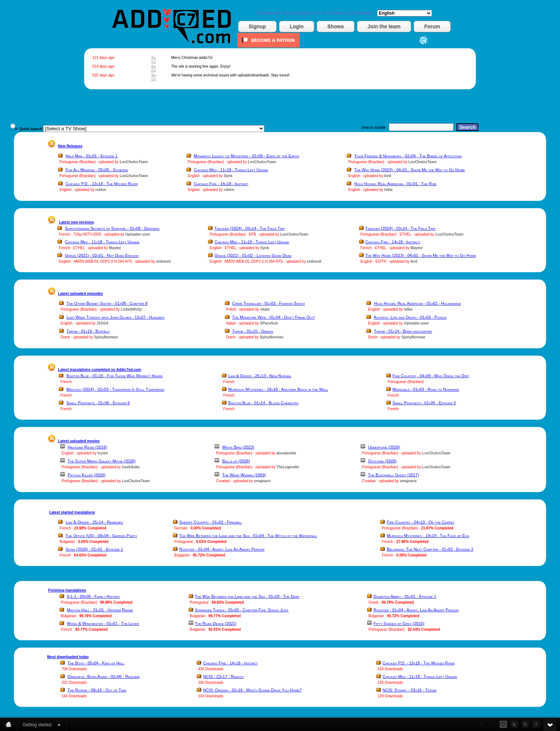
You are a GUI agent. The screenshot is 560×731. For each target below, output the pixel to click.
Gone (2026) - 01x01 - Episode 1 (95, 549)
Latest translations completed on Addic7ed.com (100, 370)
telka (388, 190)
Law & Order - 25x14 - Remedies (95, 522)
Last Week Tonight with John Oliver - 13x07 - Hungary (116, 317)
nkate (265, 309)
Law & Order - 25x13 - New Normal (260, 376)
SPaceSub (269, 323)
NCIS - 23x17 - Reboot (223, 676)
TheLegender (288, 467)
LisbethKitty (131, 309)
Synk (228, 176)
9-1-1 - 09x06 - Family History (94, 596)
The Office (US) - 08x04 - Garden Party (101, 536)
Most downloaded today (68, 657)
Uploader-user (138, 234)
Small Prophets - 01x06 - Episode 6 (98, 403)
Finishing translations (67, 590)
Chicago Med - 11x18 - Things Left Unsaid (231, 170)
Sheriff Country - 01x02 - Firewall (211, 522)
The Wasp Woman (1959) (244, 475)
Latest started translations (72, 512)
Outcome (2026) (382, 461)
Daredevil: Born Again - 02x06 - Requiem (104, 676)
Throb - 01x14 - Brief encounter (403, 331)
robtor (101, 190)
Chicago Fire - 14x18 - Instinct (221, 184)
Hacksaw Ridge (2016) (87, 447)
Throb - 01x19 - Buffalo (88, 331)
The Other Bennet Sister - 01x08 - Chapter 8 (107, 303)
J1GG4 (102, 323)
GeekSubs (131, 467)
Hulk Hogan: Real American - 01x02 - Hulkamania (417, 303)
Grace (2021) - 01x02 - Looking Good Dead (253, 255)
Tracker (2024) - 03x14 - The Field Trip (249, 228)
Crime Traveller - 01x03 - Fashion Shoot (269, 303)
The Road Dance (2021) (215, 623)
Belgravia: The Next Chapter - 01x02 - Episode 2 (430, 549)
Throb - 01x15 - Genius (253, 331)
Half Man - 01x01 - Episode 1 (91, 156)
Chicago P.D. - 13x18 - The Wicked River (102, 184)
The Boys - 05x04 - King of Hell (96, 663)
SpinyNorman (106, 337)
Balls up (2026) (236, 461)
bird (388, 176)
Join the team (384, 26)
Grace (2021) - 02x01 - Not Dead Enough (102, 255)
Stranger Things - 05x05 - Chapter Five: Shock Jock (242, 610)
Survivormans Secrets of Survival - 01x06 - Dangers (112, 228)
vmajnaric (262, 481)
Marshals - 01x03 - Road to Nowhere (426, 389)
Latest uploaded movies (79, 441)
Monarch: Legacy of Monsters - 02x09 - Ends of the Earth (247, 156)
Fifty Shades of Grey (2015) (399, 623)
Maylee (115, 248)
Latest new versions (76, 222)
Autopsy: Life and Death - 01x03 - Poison (410, 317)
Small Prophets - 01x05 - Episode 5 (424, 403)
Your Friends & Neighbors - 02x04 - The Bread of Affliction (408, 156)
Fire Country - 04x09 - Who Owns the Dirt (431, 376)
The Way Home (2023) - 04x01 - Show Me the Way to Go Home (409, 170)
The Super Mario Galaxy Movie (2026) (102, 461)
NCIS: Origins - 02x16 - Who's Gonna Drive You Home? (252, 690)
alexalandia (286, 453)
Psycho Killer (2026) (87, 475)
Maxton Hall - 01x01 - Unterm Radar (100, 610)
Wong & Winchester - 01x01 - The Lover (103, 623)
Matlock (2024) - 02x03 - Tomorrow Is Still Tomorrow (116, 389)
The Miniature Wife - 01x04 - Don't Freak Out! (274, 317)
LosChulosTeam (134, 162)
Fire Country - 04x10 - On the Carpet (420, 522)
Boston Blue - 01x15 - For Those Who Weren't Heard (115, 376)
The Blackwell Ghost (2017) (394, 475)
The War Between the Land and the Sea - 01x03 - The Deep (247, 596)
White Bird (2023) (238, 447)
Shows (336, 26)
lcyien (103, 453)
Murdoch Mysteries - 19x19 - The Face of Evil (428, 536)
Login (297, 26)
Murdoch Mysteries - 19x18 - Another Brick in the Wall (278, 389)
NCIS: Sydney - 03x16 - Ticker (410, 690)
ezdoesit (163, 261)
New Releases (70, 146)
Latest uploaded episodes (81, 294)
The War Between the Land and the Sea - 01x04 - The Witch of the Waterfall (248, 536)
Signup (257, 26)
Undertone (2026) (384, 447)
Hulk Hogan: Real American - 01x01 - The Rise (396, 184)
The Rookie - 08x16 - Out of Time (97, 690)
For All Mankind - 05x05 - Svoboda (97, 170)
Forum (432, 26)
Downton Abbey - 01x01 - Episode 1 (405, 596)
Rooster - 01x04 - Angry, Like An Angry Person (222, 549)
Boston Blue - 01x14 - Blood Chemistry (264, 403)
